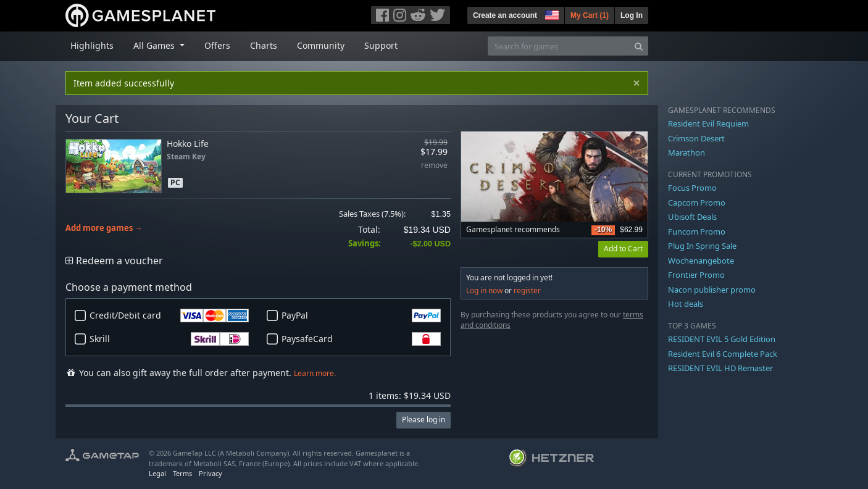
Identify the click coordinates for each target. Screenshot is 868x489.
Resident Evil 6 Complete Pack (723, 354)
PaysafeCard (361, 339)
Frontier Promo (696, 275)
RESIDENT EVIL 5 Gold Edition (722, 339)
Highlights (92, 45)
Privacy (211, 473)
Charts (264, 45)
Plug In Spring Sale (702, 246)
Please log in (424, 420)
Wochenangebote (701, 261)
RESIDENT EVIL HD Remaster (720, 368)
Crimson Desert (696, 138)
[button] (551, 14)
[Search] (639, 46)
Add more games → (104, 228)
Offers (217, 45)
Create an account (505, 15)
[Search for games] (559, 46)
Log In (632, 15)
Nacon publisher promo (712, 290)
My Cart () (590, 15)
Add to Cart (623, 249)
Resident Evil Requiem (708, 123)
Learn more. (315, 373)
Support (381, 45)
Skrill (169, 339)
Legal (157, 473)
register (527, 290)
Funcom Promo (697, 232)
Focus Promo (692, 188)
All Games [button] (155, 45)
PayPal (361, 316)
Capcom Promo (697, 203)
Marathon (686, 153)
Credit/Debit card (169, 316)
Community (321, 45)
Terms (182, 473)
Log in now (484, 290)
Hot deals (686, 304)
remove (434, 166)
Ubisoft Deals (692, 217)
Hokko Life (188, 144)
